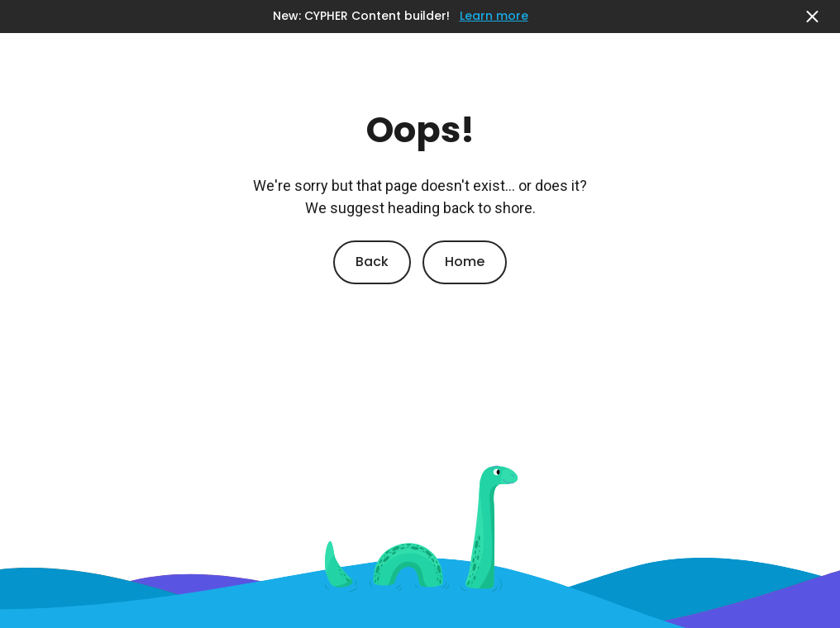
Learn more (494, 16)
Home (465, 262)
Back (372, 262)
